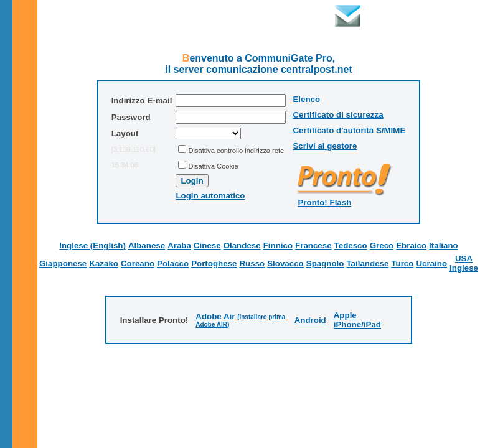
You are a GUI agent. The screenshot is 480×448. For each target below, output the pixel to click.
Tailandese (367, 264)
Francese (313, 245)
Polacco (173, 264)
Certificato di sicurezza (338, 115)
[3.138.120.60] (134, 149)
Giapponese (63, 264)
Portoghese (214, 264)
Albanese (147, 245)
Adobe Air (215, 316)
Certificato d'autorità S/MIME (349, 130)
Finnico (278, 245)
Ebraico (411, 245)
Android (310, 320)
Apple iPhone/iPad (357, 320)
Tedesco (351, 245)
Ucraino (431, 264)
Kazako (104, 264)
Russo (252, 264)
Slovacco (285, 264)
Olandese (242, 245)
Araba (179, 245)
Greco (382, 245)
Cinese (207, 245)
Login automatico (210, 196)
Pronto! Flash (324, 203)
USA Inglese (464, 263)
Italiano (444, 245)
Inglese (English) (92, 245)
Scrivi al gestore (325, 146)
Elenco (306, 99)
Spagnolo (325, 264)
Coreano (138, 264)
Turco (402, 264)
